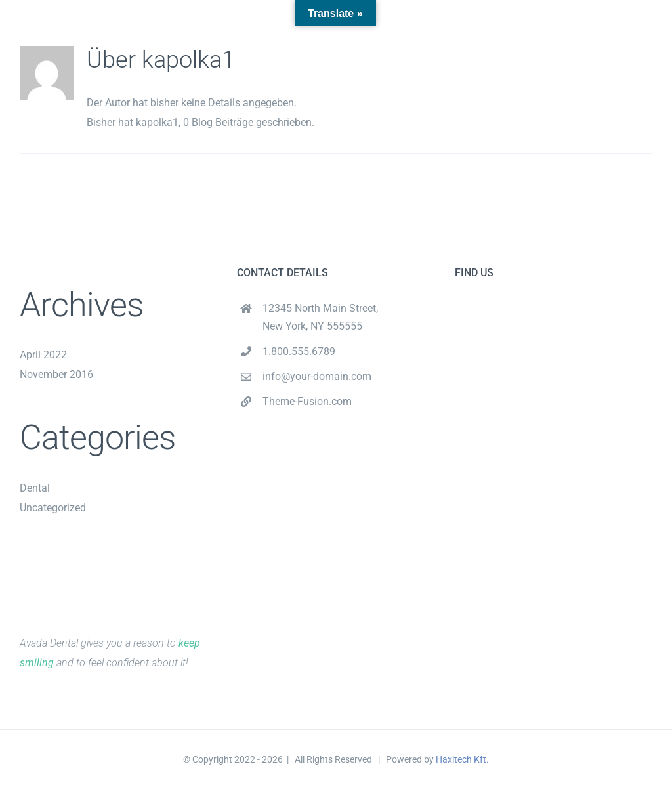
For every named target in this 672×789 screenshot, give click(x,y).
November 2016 (56, 374)
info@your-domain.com (317, 376)
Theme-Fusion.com (307, 401)
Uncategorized (53, 508)
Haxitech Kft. (462, 759)
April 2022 (43, 355)
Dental (35, 488)
